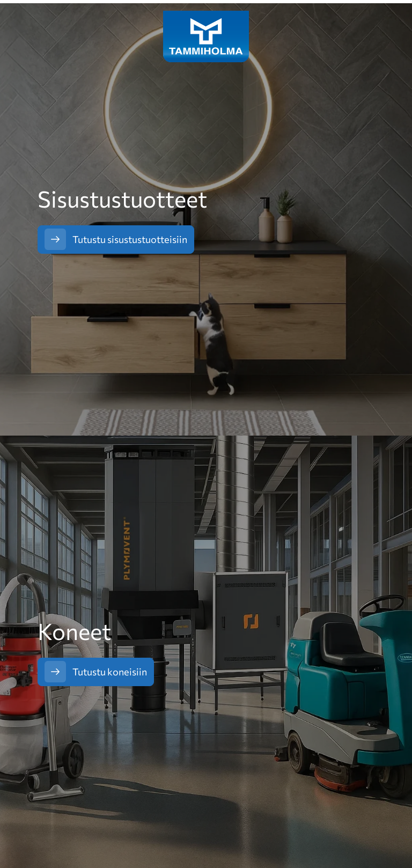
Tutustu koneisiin (110, 672)
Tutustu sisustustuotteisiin (130, 239)
